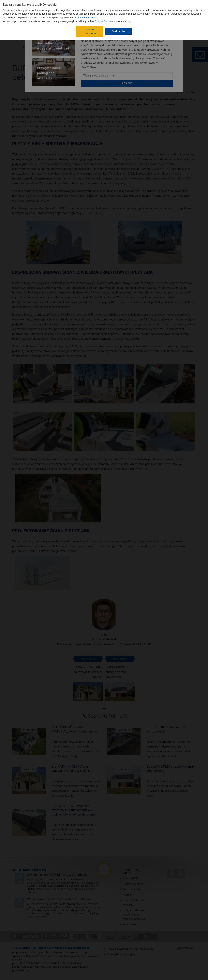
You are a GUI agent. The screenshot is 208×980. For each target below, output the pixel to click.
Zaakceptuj (118, 31)
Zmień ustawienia (90, 31)
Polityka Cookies (104, 21)
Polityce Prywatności (86, 17)
